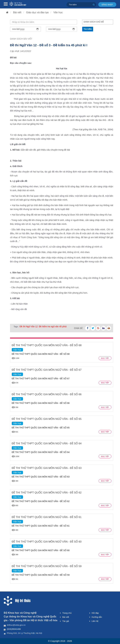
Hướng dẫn (97, 617)
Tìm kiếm (88, 29)
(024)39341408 (14, 629)
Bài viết (17, 12)
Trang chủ (67, 613)
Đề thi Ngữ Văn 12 (29, 326)
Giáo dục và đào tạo (37, 12)
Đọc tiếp (105, 358)
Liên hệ (95, 621)
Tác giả (66, 621)
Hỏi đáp (95, 613)
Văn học (58, 12)
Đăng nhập (107, 5)
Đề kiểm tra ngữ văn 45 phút (53, 326)
